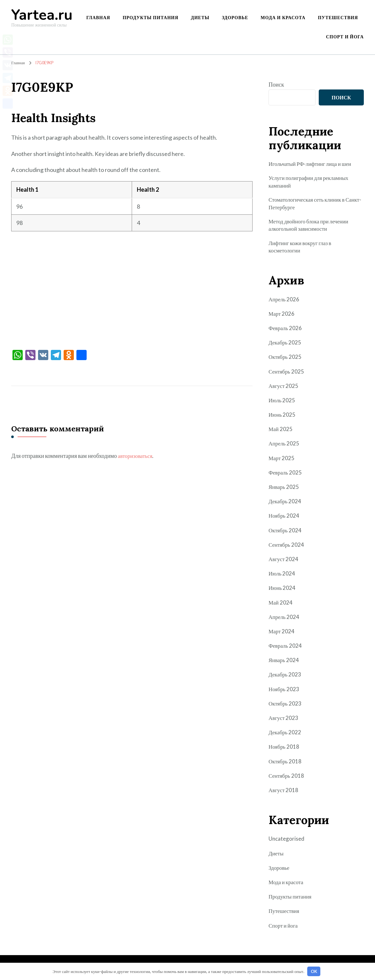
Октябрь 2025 (286, 360)
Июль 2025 (282, 403)
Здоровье (235, 17)
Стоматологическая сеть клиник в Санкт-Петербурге (309, 205)
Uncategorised (287, 842)
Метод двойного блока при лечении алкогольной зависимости (311, 227)
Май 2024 (281, 606)
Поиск (276, 84)
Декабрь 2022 (285, 736)
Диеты (200, 17)
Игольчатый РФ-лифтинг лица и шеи (312, 164)
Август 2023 (284, 721)
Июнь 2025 (282, 418)
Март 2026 (282, 317)
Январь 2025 (284, 490)
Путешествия (338, 17)
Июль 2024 (282, 577)
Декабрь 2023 (285, 678)
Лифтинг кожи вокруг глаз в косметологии (302, 249)
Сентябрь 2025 (287, 374)
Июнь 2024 (282, 591)
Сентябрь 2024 (287, 548)
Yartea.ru (42, 15)
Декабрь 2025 (285, 346)
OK (314, 971)
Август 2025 (284, 389)
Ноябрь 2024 (284, 519)
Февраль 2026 (286, 331)
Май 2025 (281, 432)
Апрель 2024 (285, 620)
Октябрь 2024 (286, 533)
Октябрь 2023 (286, 706)
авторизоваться (136, 456)
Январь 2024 (284, 663)
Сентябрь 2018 (287, 779)
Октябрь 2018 (286, 764)
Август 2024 (284, 562)
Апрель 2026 (285, 302)
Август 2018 (284, 793)
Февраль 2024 (286, 649)
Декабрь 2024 (285, 505)
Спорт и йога (345, 37)
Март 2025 (282, 461)
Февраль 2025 (286, 475)
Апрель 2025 (285, 447)
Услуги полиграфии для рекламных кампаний (311, 182)
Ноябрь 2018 (284, 750)
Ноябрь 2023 (284, 692)
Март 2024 (282, 634)
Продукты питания (151, 17)
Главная (98, 17)
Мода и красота (283, 17)
